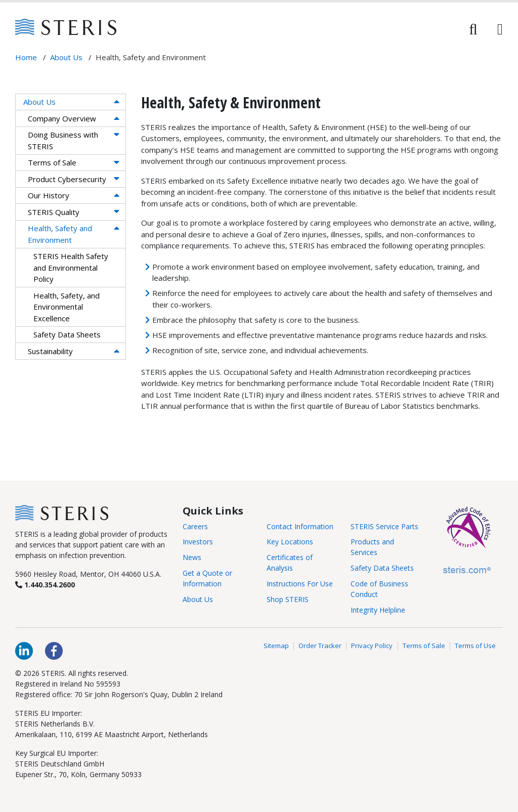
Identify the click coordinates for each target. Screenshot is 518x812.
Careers (195, 526)
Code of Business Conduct (379, 589)
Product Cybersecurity (67, 179)
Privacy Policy (372, 646)
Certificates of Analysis (290, 563)
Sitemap (276, 646)
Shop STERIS (288, 599)
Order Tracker (320, 646)
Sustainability (50, 351)
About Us (39, 102)
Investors (198, 542)
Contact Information (300, 526)
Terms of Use (475, 646)
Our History (49, 195)
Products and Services (372, 547)
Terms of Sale (52, 162)
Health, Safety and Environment (60, 234)
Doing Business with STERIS (63, 140)
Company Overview (62, 118)
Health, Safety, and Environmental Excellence (67, 307)
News (192, 557)
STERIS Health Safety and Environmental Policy (71, 267)
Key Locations (290, 542)
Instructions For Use (300, 584)
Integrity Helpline (378, 610)
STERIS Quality (54, 212)
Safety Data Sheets (67, 334)
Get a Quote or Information (207, 578)
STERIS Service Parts (384, 526)
